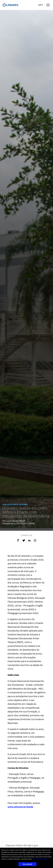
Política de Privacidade (40, 859)
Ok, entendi (27, 864)
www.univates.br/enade (20, 807)
